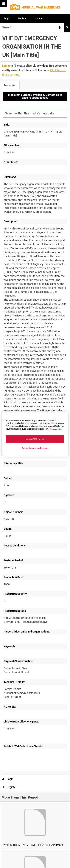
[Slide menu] (3, 3)
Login (8, 779)
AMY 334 (9, 728)
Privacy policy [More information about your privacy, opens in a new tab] (56, 429)
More (37, 18)
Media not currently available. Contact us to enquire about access (35, 96)
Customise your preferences (35, 448)
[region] (35, 434)
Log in (7, 18)
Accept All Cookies (35, 439)
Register (22, 18)
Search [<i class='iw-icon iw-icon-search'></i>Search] (67, 27)
